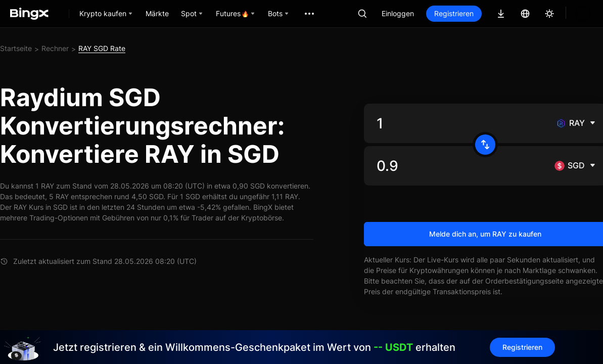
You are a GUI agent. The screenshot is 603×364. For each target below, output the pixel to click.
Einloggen (398, 13)
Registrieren (454, 13)
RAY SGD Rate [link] (102, 48)
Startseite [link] (16, 48)
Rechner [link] (55, 48)
